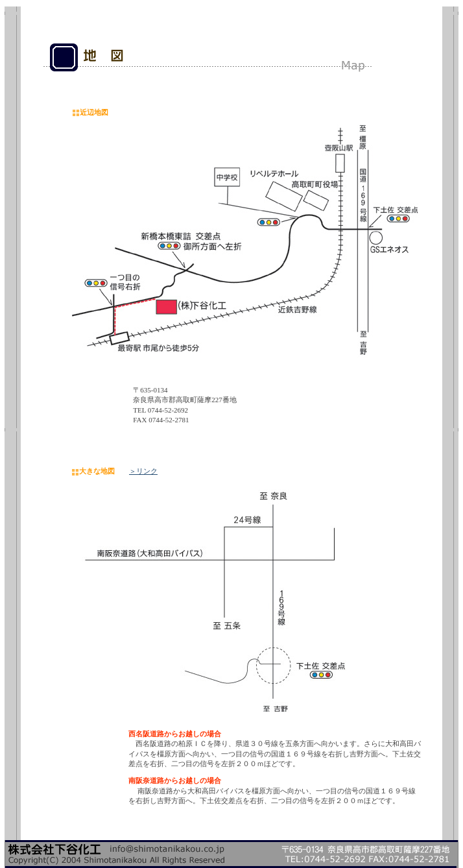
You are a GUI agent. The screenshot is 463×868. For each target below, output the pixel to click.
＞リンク (143, 471)
